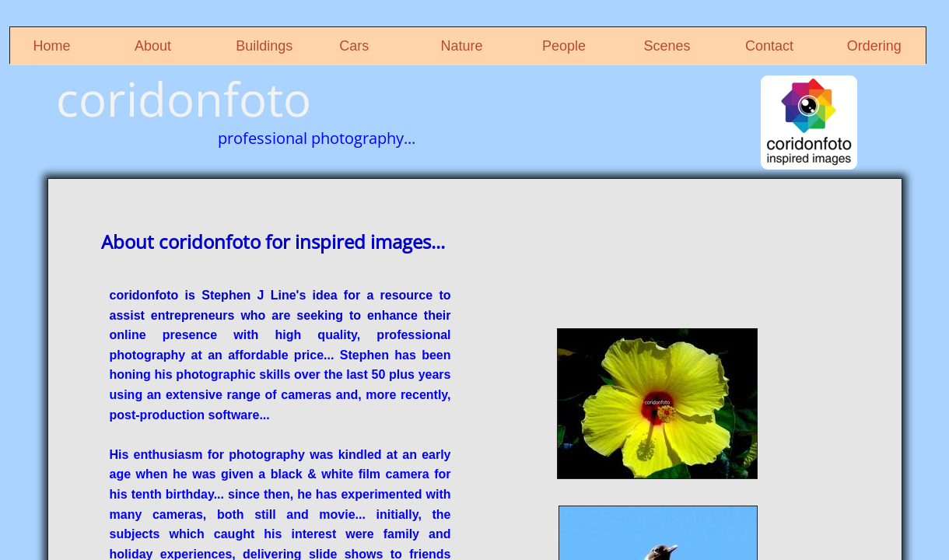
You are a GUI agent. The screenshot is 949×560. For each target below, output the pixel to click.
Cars (354, 46)
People (564, 46)
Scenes (667, 46)
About (153, 46)
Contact (769, 46)
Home (52, 46)
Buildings (264, 46)
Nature (462, 46)
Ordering (874, 46)
